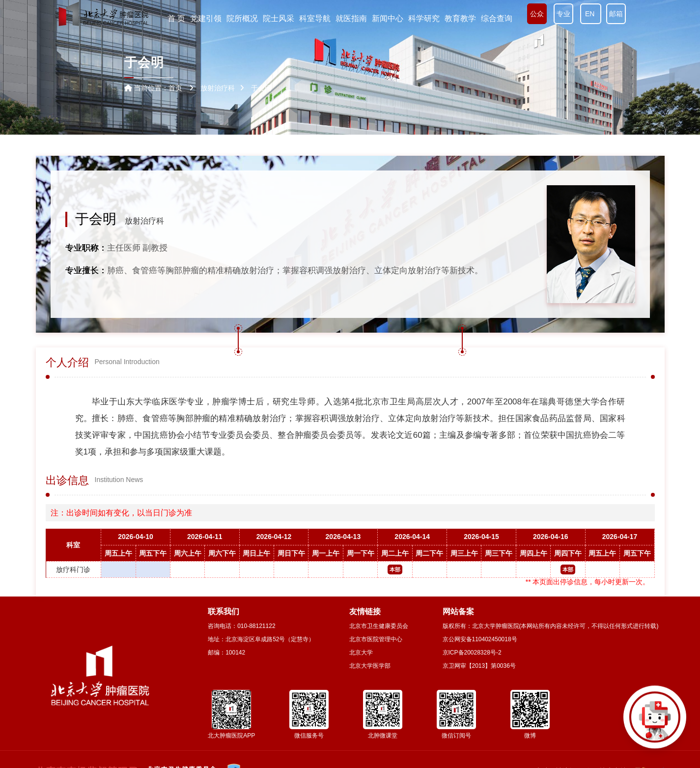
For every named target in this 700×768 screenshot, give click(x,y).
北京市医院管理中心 (376, 639)
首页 (175, 88)
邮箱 (616, 14)
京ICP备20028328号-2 (472, 653)
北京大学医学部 (370, 666)
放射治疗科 (144, 221)
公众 (537, 14)
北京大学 (361, 653)
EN (591, 14)
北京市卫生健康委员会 (379, 626)
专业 (563, 14)
